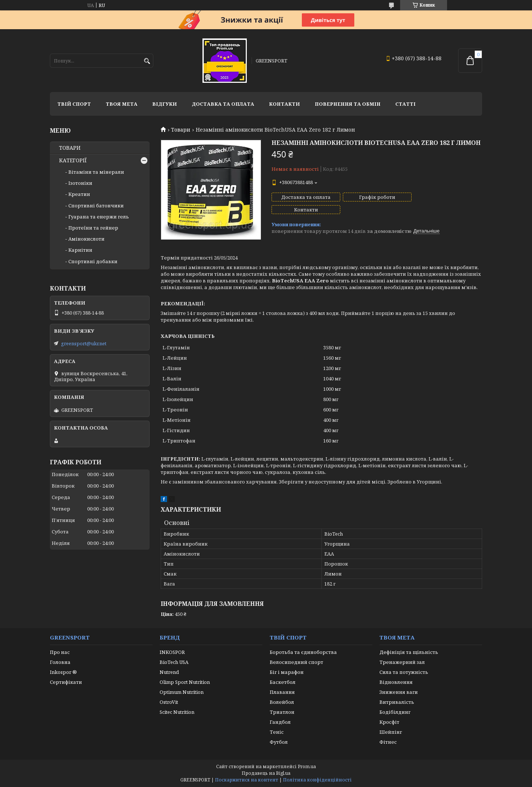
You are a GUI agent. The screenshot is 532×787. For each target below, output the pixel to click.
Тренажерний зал (402, 662)
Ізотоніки (80, 183)
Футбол (279, 742)
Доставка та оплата (223, 104)
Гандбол (280, 722)
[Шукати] (147, 61)
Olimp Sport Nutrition (185, 682)
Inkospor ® (63, 672)
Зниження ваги (399, 692)
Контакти (284, 104)
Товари (181, 130)
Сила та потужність (404, 672)
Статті (405, 104)
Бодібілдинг (395, 712)
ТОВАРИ (70, 148)
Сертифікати (66, 682)
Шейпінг (391, 732)
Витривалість (397, 702)
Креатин (79, 194)
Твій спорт (74, 104)
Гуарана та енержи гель (99, 217)
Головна (60, 662)
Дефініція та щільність (409, 652)
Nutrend (169, 672)
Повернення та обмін (348, 104)
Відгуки (165, 104)
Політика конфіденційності (317, 780)
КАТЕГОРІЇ (73, 160)
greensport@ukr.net (84, 343)
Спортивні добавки (93, 261)
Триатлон (282, 712)
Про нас (60, 652)
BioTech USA (174, 662)
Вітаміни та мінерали (96, 172)
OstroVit (169, 702)
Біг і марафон (287, 672)
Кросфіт (389, 722)
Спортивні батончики (96, 206)
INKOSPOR (172, 652)
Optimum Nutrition (182, 692)
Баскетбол (283, 682)
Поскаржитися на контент (247, 780)
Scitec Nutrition (177, 712)
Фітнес (388, 742)
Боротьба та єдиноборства (303, 652)
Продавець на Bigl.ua (266, 773)
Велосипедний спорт (296, 662)
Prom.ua (307, 766)
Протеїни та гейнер (93, 228)
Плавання (282, 692)
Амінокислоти (86, 239)
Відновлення (396, 682)
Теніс (277, 732)
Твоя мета (122, 104)
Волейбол (282, 702)
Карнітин (80, 250)
